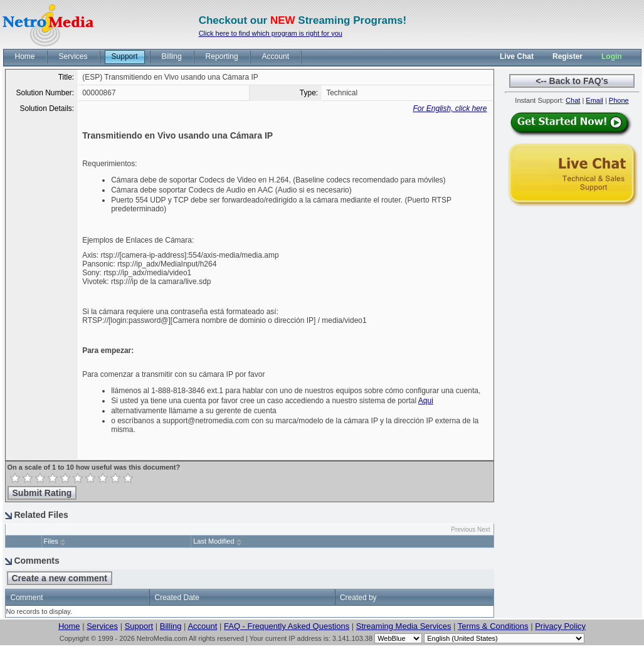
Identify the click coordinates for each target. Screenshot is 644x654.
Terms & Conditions (493, 626)
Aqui (426, 401)
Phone (619, 100)
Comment (27, 598)
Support (139, 626)
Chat (573, 100)
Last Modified (214, 541)
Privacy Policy (560, 626)
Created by (358, 598)
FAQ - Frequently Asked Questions (287, 626)
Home (69, 626)
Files (51, 541)
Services (102, 626)
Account (202, 626)
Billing (171, 626)
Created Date (177, 598)
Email (594, 100)
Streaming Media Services (404, 626)
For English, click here (450, 108)
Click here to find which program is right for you (271, 33)
